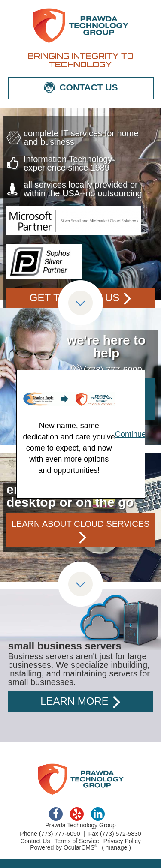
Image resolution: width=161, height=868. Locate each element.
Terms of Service (76, 841)
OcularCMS (80, 847)
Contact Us (35, 841)
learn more (74, 701)
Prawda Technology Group (81, 26)
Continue (131, 434)
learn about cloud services (81, 524)
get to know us (74, 298)
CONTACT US (88, 87)
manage (117, 847)
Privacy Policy (122, 841)
